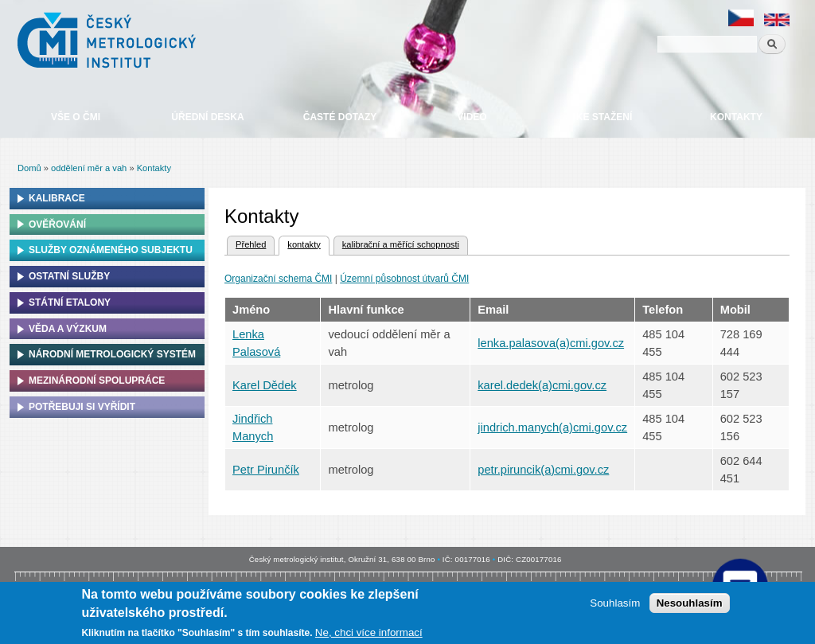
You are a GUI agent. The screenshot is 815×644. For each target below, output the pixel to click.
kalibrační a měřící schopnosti (401, 244)
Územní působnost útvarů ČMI (404, 279)
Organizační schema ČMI (278, 279)
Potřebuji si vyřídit (82, 407)
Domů (29, 168)
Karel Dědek (265, 385)
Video (472, 117)
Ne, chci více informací (369, 632)
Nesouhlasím (690, 603)
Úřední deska (207, 117)
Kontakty (736, 117)
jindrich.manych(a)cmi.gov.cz (552, 427)
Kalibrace (57, 198)
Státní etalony (70, 302)
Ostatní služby (69, 276)
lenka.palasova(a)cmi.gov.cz (551, 343)
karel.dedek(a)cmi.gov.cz (542, 385)
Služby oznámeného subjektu (111, 250)
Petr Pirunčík (266, 470)
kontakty (299, 243)
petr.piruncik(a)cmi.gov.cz (543, 470)
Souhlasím (615, 603)
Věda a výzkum (68, 329)
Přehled (251, 244)
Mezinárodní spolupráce (97, 381)
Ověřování (57, 224)
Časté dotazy (340, 117)
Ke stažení (604, 117)
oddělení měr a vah (89, 168)
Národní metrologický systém (112, 354)
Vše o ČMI (76, 117)
